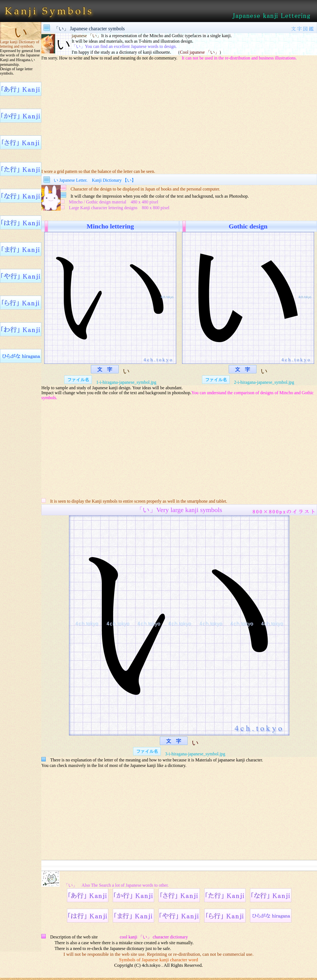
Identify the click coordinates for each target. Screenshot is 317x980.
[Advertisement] (179, 115)
